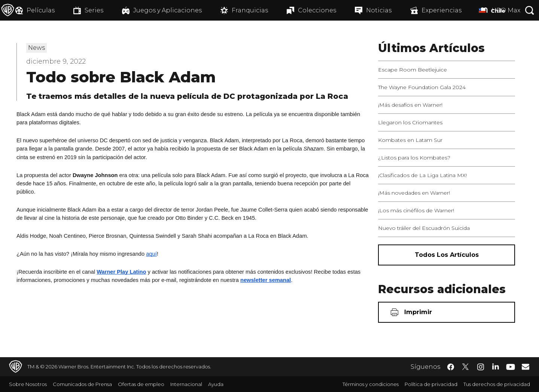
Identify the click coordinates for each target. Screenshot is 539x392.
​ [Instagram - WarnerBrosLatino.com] (481, 367)
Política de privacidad (431, 384)
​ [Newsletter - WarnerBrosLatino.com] (526, 367)
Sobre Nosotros (28, 384)
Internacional (186, 384)
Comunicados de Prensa (82, 384)
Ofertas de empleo (141, 384)
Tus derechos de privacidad (497, 384)
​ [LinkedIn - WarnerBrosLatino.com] (496, 366)
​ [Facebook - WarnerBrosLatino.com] (451, 367)
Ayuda (216, 384)
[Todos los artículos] (447, 255)
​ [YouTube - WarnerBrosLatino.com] (511, 367)
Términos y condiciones (371, 384)
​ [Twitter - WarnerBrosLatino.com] (466, 367)
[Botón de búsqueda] (530, 10)
